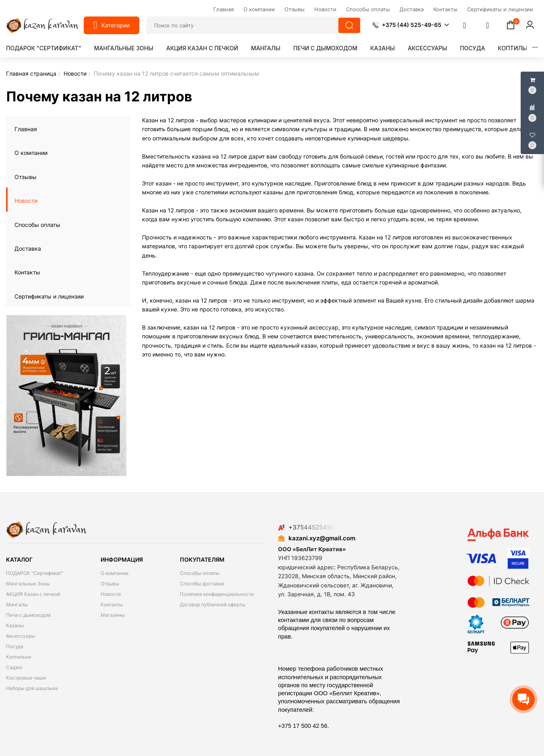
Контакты (27, 272)
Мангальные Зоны (124, 48)
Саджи (14, 667)
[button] (411, 25)
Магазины (113, 615)
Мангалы (266, 48)
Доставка (28, 248)
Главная (26, 129)
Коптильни (516, 48)
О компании (31, 153)
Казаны (382, 48)
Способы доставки (202, 584)
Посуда (472, 48)
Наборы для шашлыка (32, 688)
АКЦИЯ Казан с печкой (202, 48)
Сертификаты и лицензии (49, 296)
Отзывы (26, 177)
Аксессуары (427, 48)
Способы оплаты (37, 225)
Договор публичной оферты (213, 605)
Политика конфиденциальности (217, 594)
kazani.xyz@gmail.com (317, 538)
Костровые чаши (26, 678)
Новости (26, 201)
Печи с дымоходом (325, 48)
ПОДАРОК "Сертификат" (44, 48)
